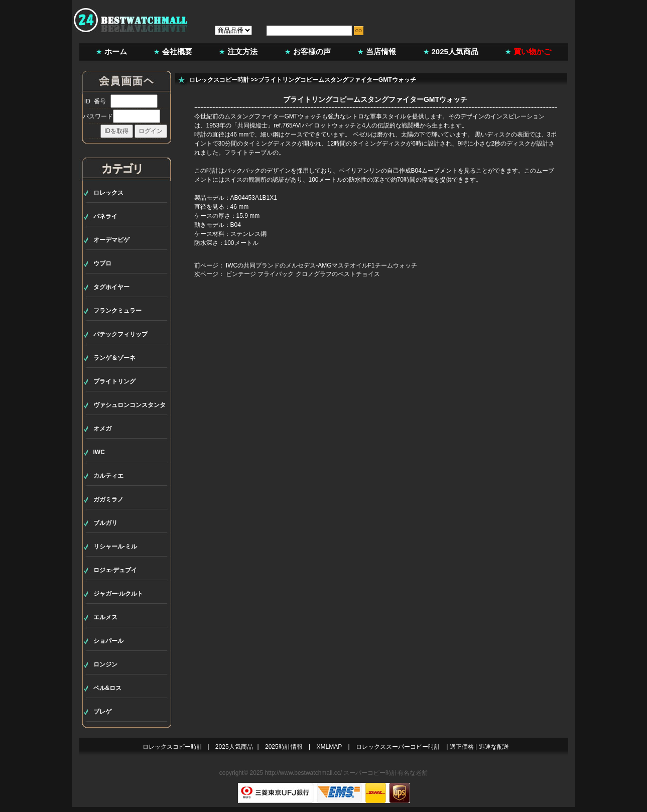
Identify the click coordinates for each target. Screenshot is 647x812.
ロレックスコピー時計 (219, 80)
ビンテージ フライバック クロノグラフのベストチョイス (303, 274)
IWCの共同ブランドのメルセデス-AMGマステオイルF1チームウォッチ (321, 265)
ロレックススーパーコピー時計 (398, 747)
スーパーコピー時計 (370, 773)
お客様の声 (312, 51)
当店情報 (381, 51)
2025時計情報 (284, 747)
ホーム (116, 51)
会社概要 (177, 51)
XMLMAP (330, 747)
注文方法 (242, 51)
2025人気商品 (455, 51)
